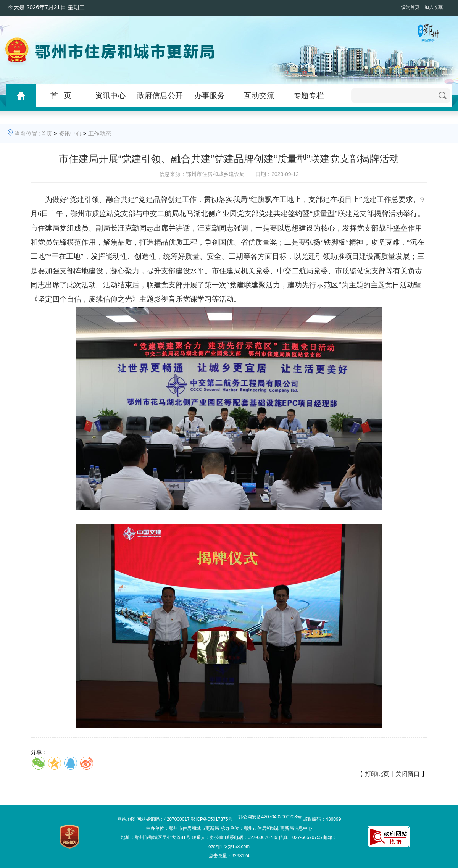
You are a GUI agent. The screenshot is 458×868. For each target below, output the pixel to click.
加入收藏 (434, 7)
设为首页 (410, 7)
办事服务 (210, 95)
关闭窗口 (408, 774)
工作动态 (100, 133)
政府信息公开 (160, 95)
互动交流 (259, 95)
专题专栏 (309, 95)
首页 (47, 133)
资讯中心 (110, 95)
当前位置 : (27, 133)
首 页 (61, 95)
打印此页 (377, 774)
